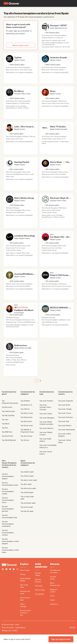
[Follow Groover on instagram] (3, 569)
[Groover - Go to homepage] (11, 565)
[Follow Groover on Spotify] (14, 569)
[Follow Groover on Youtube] (10, 569)
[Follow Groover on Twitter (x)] (17, 569)
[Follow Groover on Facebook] (6, 569)
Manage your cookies (10, 630)
